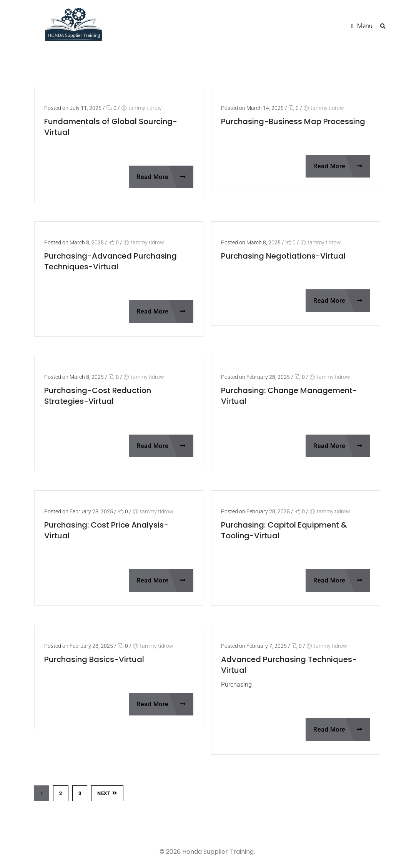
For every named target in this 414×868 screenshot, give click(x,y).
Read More (161, 177)
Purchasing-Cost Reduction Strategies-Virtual (98, 396)
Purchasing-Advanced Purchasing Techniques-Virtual (111, 261)
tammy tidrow (145, 108)
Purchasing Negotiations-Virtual (283, 256)
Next (107, 793)
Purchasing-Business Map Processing (293, 121)
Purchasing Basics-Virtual (94, 659)
